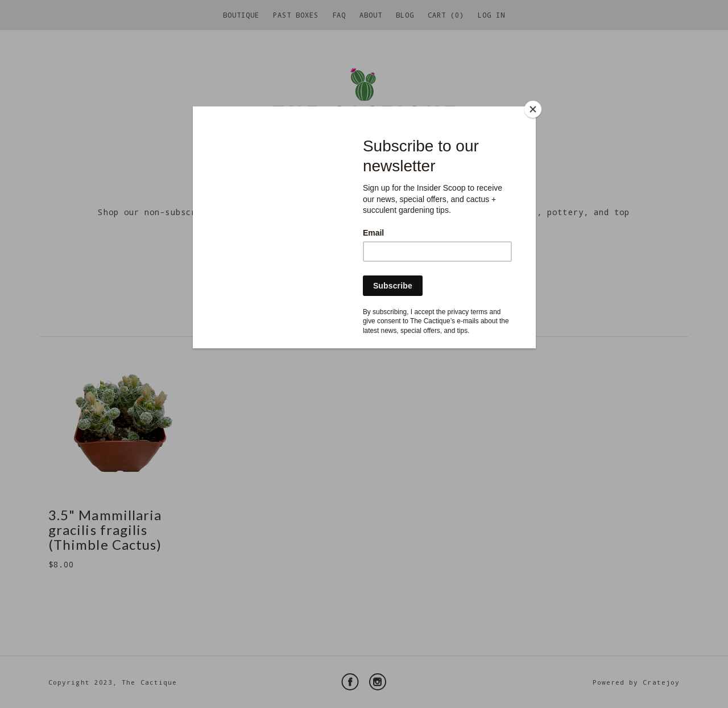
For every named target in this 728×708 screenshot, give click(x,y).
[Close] (533, 109)
